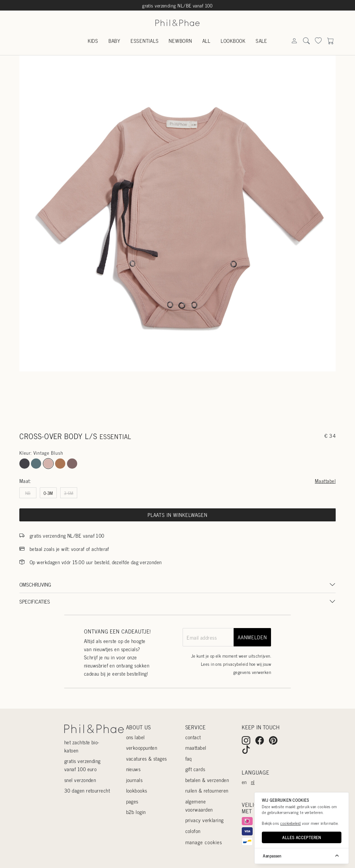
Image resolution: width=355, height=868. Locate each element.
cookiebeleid (290, 823)
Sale (261, 41)
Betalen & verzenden (207, 780)
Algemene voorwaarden (199, 805)
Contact (193, 737)
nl (253, 782)
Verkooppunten (142, 748)
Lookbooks (137, 790)
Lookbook (233, 41)
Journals (134, 780)
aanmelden (252, 637)
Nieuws (133, 769)
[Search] (294, 41)
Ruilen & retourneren (207, 790)
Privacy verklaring (205, 820)
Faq (189, 758)
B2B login (136, 812)
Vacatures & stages (147, 758)
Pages (132, 801)
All (206, 41)
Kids (93, 41)
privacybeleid (235, 664)
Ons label (136, 737)
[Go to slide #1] (161, 397)
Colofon (193, 831)
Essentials (145, 41)
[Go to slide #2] (194, 397)
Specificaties (35, 601)
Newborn (180, 41)
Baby (114, 41)
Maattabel (325, 481)
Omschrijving (35, 584)
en (244, 782)
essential (115, 436)
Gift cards (195, 769)
